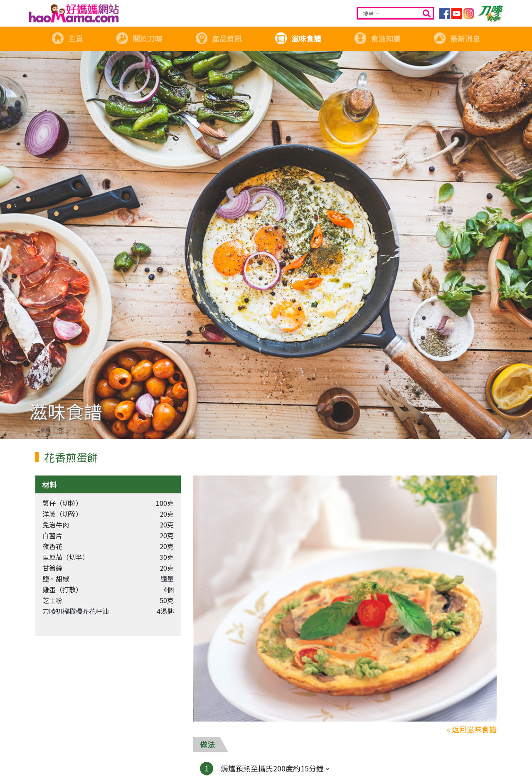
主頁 (67, 38)
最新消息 (457, 38)
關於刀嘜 (139, 38)
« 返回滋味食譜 (472, 729)
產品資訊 (219, 38)
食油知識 (377, 38)
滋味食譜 (298, 38)
